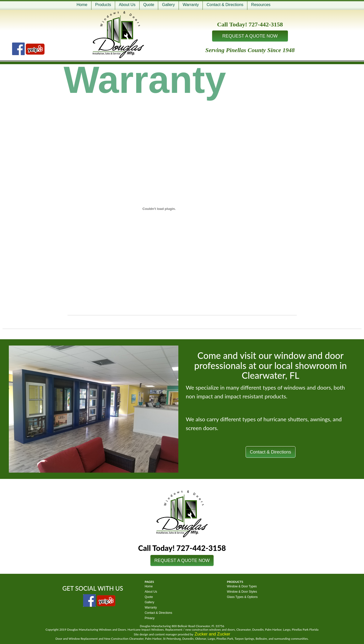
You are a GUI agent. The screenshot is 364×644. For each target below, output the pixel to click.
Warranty (191, 5)
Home (82, 5)
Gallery (168, 5)
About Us (127, 5)
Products (103, 5)
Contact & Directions (225, 5)
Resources (261, 5)
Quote (149, 5)
